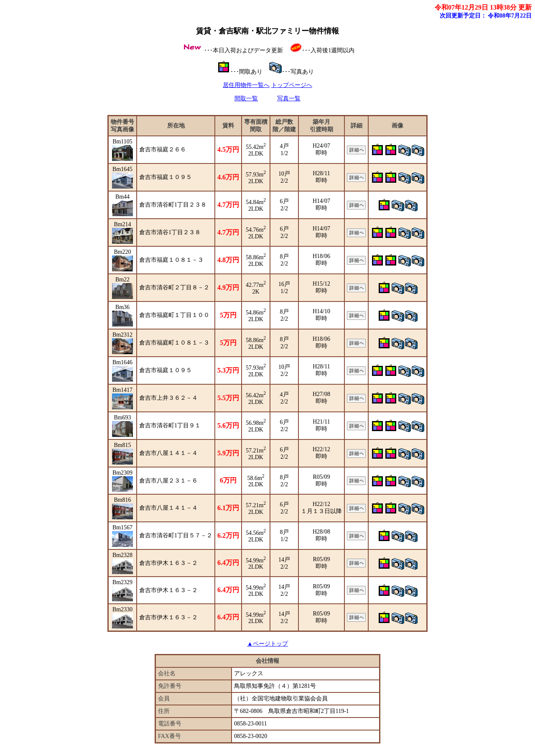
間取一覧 (246, 98)
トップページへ (292, 85)
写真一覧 (289, 98)
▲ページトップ (267, 644)
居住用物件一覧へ (246, 85)
